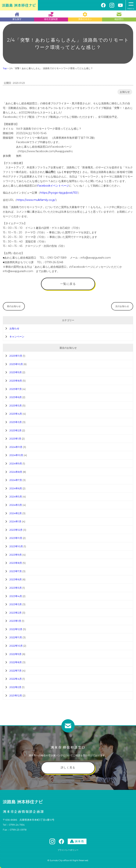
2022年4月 (16, 679)
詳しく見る (68, 767)
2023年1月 (15, 621)
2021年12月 (16, 695)
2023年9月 (16, 555)
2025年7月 (16, 389)
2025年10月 (16, 364)
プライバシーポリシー (68, 850)
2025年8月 (16, 381)
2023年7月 (16, 571)
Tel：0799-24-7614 (14, 825)
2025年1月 (15, 439)
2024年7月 (16, 480)
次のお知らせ (122, 306)
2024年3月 (16, 505)
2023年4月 (16, 596)
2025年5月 (16, 405)
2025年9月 (16, 372)
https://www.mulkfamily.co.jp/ (36, 200)
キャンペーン (17, 337)
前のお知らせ (14, 306)
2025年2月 (16, 430)
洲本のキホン (85, 16)
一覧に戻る (68, 284)
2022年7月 (16, 671)
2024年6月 (16, 488)
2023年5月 (16, 588)
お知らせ (125, 92)
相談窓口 (119, 16)
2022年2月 (15, 687)
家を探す (17, 16)
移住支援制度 (51, 16)
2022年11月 (16, 637)
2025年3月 (16, 422)
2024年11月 (16, 447)
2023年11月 (16, 538)
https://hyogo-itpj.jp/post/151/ (59, 193)
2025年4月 (16, 414)
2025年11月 (16, 356)
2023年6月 (16, 579)
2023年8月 (16, 563)
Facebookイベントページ (53, 186)
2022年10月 (16, 646)
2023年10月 (16, 546)
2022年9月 (16, 654)
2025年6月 (16, 397)
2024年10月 (16, 455)
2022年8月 (16, 662)
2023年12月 (16, 530)
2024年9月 (16, 463)
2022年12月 (16, 629)
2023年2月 (16, 613)
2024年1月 (15, 521)
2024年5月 (16, 497)
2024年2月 (16, 513)
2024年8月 (16, 472)
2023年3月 (16, 604)
